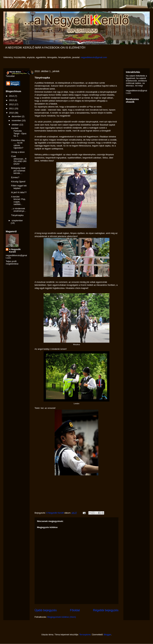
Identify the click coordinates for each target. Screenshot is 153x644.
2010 (12, 113)
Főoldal (75, 610)
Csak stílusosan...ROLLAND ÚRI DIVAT (19, 160)
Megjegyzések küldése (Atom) (62, 617)
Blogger (107, 635)
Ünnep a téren (18, 152)
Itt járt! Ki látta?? (19, 192)
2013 (12, 100)
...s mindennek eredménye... (19, 210)
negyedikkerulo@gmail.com (94, 57)
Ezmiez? (15, 177)
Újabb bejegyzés (46, 610)
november (17, 120)
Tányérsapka (17, 215)
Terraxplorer (85, 635)
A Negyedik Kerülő (15, 251)
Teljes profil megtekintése (12, 263)
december (17, 116)
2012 (12, 104)
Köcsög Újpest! (18, 182)
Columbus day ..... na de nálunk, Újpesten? (18, 144)
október (16, 125)
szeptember (17, 221)
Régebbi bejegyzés (106, 610)
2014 (12, 96)
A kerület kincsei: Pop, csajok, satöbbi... (18, 201)
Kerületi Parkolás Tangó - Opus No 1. (19, 132)
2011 (12, 108)
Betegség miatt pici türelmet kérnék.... (18, 171)
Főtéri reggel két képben (19, 187)
